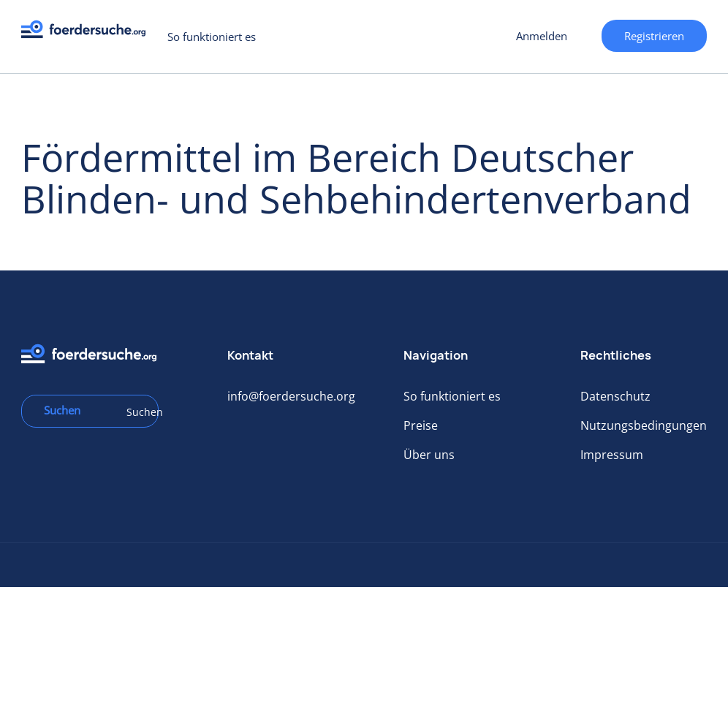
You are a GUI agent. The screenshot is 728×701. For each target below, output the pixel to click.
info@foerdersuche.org (291, 396)
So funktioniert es (212, 37)
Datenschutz (615, 396)
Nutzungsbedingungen (644, 425)
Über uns (429, 455)
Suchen (137, 412)
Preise (421, 425)
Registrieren (654, 36)
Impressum (612, 455)
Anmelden (542, 36)
